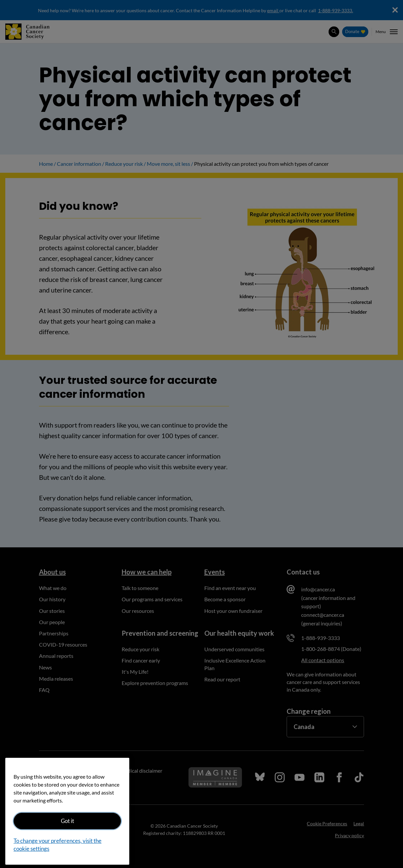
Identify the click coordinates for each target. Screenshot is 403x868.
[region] (67, 811)
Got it (67, 821)
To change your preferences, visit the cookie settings (58, 845)
